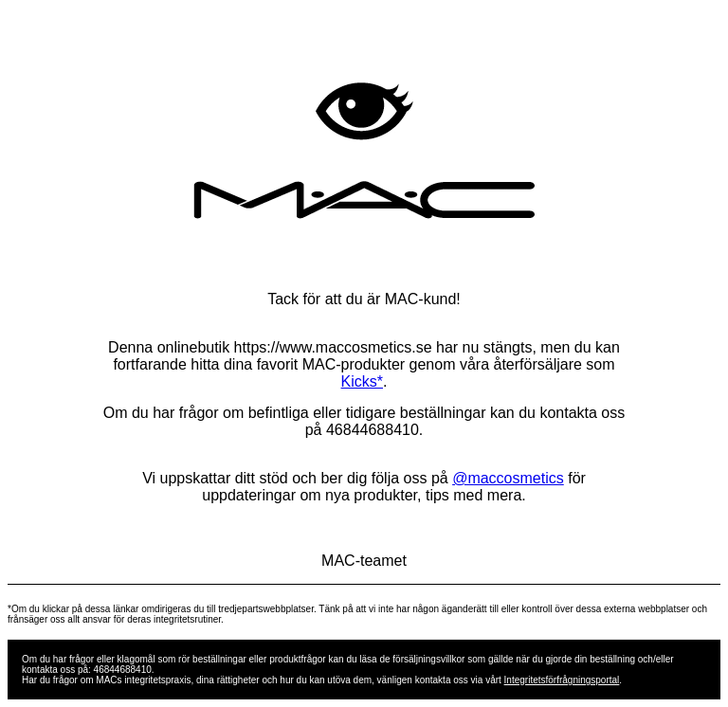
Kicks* (362, 381)
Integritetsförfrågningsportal (562, 680)
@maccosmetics (508, 478)
